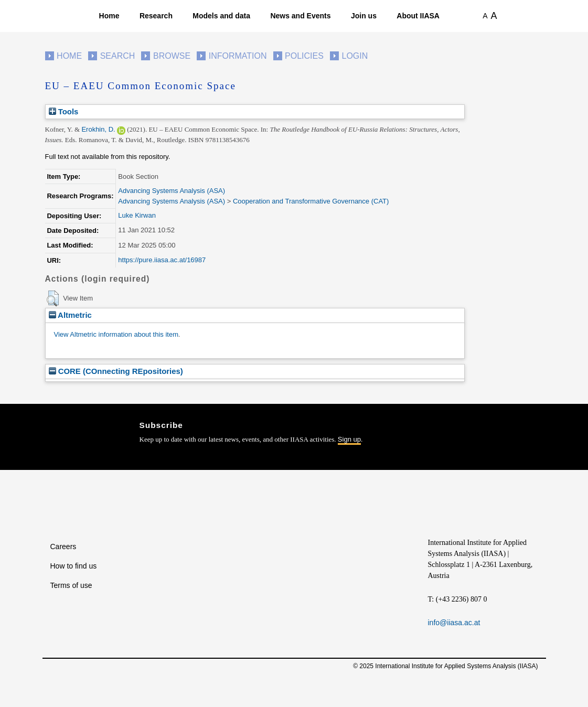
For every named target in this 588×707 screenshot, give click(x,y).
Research (156, 16)
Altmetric (70, 315)
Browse (172, 56)
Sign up (349, 439)
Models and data (221, 16)
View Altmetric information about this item (116, 334)
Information (238, 56)
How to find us (74, 566)
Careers (63, 547)
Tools (64, 111)
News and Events (300, 16)
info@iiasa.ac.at (454, 623)
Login (355, 56)
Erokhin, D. (98, 129)
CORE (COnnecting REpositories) (116, 371)
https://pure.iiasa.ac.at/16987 (162, 260)
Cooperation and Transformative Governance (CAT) (311, 201)
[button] (53, 298)
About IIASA (418, 16)
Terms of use (71, 585)
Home (109, 16)
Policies (304, 56)
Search (118, 56)
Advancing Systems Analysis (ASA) (172, 191)
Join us (364, 16)
